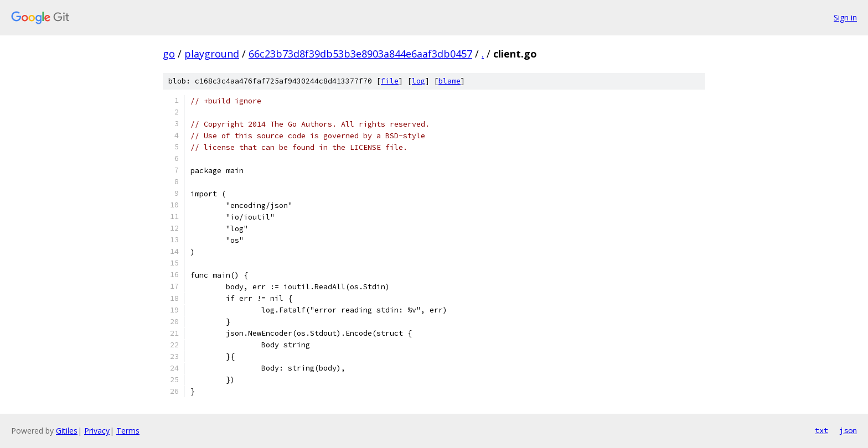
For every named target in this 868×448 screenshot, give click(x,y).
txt (821, 430)
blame (449, 81)
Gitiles (67, 431)
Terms (128, 431)
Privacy (97, 431)
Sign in (845, 17)
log (418, 81)
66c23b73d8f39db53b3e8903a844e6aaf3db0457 (360, 54)
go (169, 54)
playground (212, 54)
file (390, 81)
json (848, 430)
